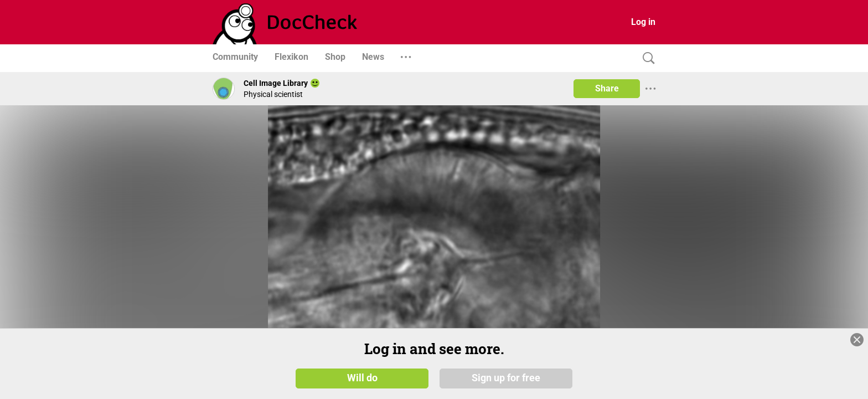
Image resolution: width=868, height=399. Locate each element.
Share (607, 88)
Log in (643, 22)
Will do (362, 378)
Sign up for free (506, 378)
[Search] (646, 58)
